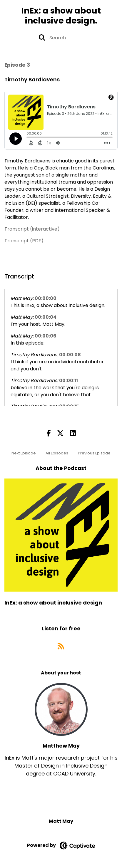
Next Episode (24, 453)
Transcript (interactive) (32, 229)
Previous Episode (94, 453)
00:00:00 (46, 298)
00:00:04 (46, 317)
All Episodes (57, 453)
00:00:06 (46, 336)
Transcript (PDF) (24, 241)
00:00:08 (70, 355)
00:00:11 (68, 381)
